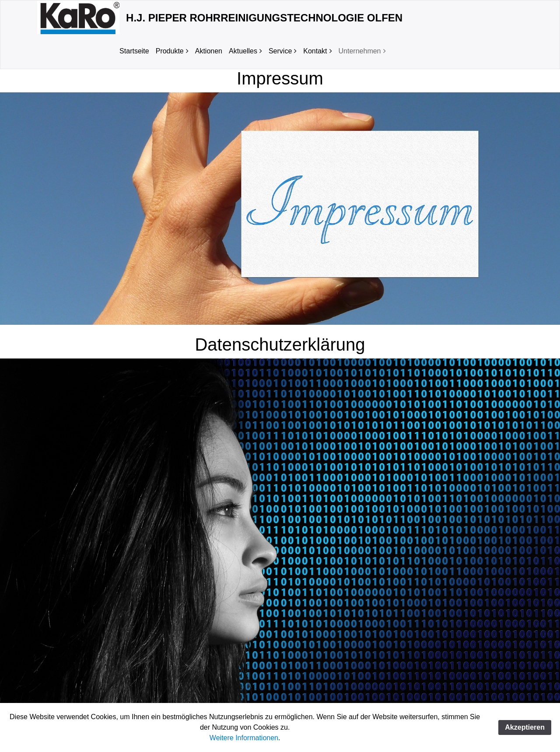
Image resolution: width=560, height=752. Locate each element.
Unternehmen (360, 51)
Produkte (170, 51)
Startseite (134, 51)
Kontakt (315, 51)
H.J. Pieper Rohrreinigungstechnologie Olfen (264, 18)
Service (280, 51)
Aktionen (209, 51)
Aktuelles (243, 51)
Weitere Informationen (244, 738)
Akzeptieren (525, 727)
